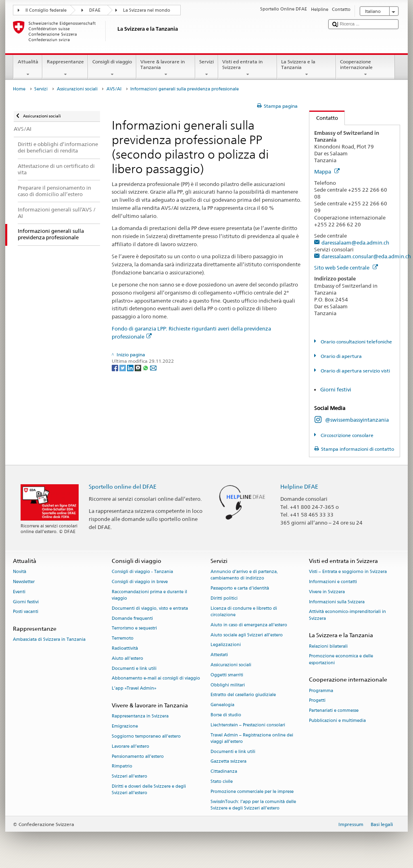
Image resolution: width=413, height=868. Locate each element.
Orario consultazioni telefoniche (356, 342)
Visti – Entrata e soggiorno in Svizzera (348, 572)
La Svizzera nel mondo (147, 10)
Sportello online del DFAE (123, 486)
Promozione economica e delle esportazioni (341, 660)
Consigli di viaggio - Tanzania (142, 572)
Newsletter (24, 582)
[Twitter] (123, 367)
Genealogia (222, 705)
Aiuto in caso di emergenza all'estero (249, 625)
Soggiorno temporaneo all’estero (146, 736)
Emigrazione (125, 726)
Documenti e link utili (134, 668)
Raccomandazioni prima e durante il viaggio (149, 595)
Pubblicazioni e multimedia (337, 721)
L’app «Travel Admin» (134, 689)
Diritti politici (224, 598)
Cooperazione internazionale (365, 68)
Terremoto (123, 639)
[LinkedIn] (131, 367)
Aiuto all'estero (127, 658)
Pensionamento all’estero (138, 756)
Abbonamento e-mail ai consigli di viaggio (156, 679)
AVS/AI (114, 89)
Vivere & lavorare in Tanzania (166, 68)
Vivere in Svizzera (327, 592)
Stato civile (222, 782)
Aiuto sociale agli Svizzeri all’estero (247, 635)
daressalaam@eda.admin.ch (355, 243)
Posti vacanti (26, 612)
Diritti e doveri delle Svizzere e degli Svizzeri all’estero (149, 790)
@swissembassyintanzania (357, 420)
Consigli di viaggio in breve (140, 582)
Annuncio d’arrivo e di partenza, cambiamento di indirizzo (244, 575)
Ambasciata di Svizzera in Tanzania (49, 640)
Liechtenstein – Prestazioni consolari (248, 725)
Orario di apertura (341, 356)
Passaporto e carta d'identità (240, 589)
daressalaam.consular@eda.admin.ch (366, 256)
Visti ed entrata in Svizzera (248, 68)
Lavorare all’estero (130, 746)
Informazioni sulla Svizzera (337, 602)
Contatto (324, 118)
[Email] (153, 367)
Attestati (219, 655)
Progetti (317, 701)
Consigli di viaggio (112, 68)
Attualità (28, 68)
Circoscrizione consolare (346, 435)
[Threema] (139, 367)
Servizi (207, 68)
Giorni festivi (336, 389)
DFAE (95, 10)
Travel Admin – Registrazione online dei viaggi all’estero (252, 738)
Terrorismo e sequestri (134, 629)
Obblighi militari (228, 685)
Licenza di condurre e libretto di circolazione (244, 612)
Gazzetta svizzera (228, 762)
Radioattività (125, 648)
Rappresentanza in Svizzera (140, 716)
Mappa (327, 172)
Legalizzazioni (226, 645)
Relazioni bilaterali (328, 646)
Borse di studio (226, 715)
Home (19, 89)
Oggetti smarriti (227, 675)
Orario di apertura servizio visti (355, 371)
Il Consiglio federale (46, 10)
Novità (20, 572)
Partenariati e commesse (334, 711)
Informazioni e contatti (333, 582)
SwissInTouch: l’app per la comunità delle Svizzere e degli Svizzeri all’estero (253, 805)
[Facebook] (116, 367)
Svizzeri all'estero (129, 777)
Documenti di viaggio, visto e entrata (150, 608)
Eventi (19, 592)
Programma (321, 691)
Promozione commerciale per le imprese (252, 792)
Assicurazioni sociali (77, 89)
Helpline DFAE (299, 486)
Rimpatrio (122, 767)
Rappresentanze (65, 68)
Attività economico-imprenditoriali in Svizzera (347, 615)
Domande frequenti (132, 618)
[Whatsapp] (146, 367)
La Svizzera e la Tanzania (307, 68)
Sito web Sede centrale (346, 268)
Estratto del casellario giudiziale (243, 695)
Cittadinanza (224, 772)
